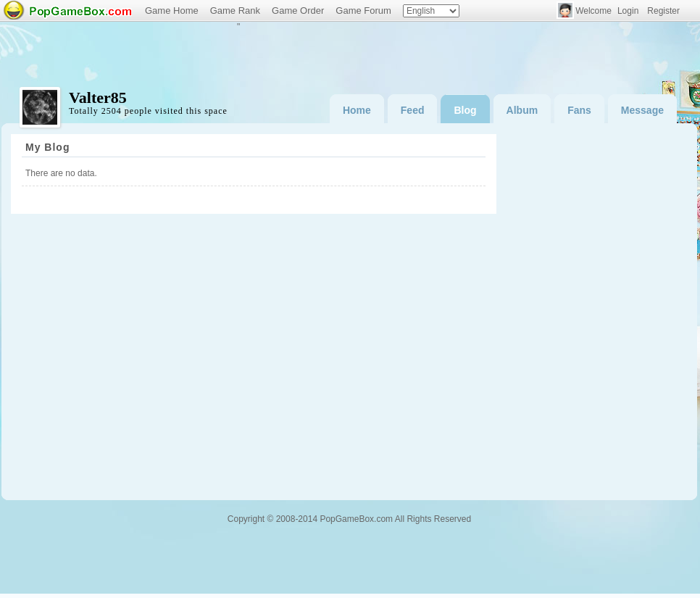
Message (642, 110)
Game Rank (235, 11)
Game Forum (363, 11)
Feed (413, 110)
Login (628, 11)
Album (522, 110)
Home (357, 110)
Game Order (298, 11)
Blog (465, 110)
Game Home (172, 11)
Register (663, 11)
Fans (579, 110)
